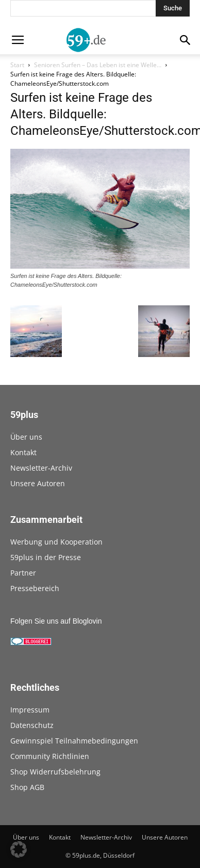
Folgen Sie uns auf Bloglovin (56, 621)
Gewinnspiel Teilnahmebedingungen (74, 741)
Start (17, 65)
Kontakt (23, 452)
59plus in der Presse (46, 557)
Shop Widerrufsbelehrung (55, 772)
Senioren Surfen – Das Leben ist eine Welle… (98, 65)
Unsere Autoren (38, 483)
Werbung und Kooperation (56, 542)
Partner (23, 573)
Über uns (26, 437)
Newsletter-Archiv (41, 468)
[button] (19, 849)
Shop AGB (27, 787)
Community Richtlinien (50, 756)
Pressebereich (35, 588)
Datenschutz (32, 725)
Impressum (30, 710)
